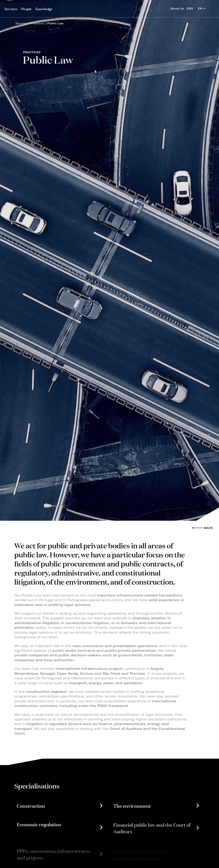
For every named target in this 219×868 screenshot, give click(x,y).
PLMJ (110, 7)
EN (202, 9)
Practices (37, 23)
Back (208, 528)
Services (11, 9)
